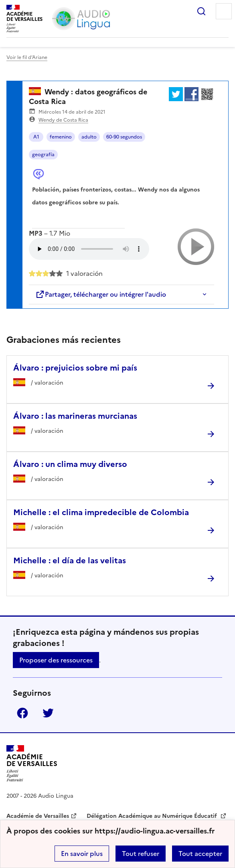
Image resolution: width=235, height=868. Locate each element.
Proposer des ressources (56, 660)
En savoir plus (82, 854)
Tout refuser (141, 854)
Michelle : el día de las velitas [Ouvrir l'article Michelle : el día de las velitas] (70, 560)
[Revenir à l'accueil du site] (32, 763)
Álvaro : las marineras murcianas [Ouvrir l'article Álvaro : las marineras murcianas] (75, 416)
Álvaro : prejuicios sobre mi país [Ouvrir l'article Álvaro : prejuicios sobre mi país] (75, 368)
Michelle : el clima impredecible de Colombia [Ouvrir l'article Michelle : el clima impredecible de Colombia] (101, 512)
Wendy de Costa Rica (63, 120)
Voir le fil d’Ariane (27, 57)
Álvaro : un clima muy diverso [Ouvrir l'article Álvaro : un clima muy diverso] (70, 464)
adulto (89, 137)
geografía (43, 155)
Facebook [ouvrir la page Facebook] (22, 713)
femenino (61, 137)
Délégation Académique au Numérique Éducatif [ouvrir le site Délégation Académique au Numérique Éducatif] (153, 816)
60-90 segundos (124, 137)
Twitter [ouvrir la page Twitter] (48, 713)
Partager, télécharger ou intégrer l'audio (101, 294)
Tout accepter (200, 854)
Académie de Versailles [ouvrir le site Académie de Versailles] (38, 816)
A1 (36, 137)
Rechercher (201, 11)
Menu (224, 11)
